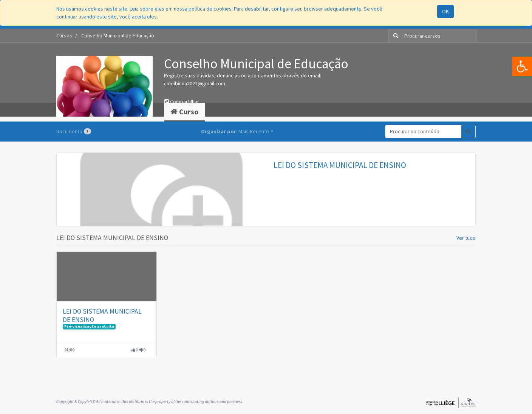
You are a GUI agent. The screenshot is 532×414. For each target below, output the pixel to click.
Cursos (64, 35)
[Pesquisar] (394, 36)
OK (445, 11)
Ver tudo (466, 238)
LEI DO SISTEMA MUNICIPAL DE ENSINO (340, 165)
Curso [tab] (185, 112)
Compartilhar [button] (182, 102)
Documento (74, 131)
